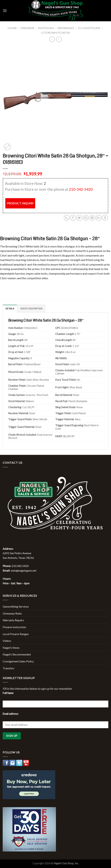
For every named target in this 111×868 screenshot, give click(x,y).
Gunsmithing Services (16, 606)
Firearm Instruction (14, 627)
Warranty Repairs (13, 620)
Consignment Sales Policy (18, 661)
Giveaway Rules (12, 613)
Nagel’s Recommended (17, 654)
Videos (7, 641)
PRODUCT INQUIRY (20, 203)
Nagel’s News (11, 648)
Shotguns (46, 28)
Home (12, 28)
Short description (31, 309)
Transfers (9, 668)
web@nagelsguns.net (24, 570)
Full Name (8, 693)
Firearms (27, 28)
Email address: (11, 714)
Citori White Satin (55, 33)
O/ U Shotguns (89, 28)
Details (10, 309)
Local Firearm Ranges (16, 634)
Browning (66, 28)
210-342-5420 (81, 189)
